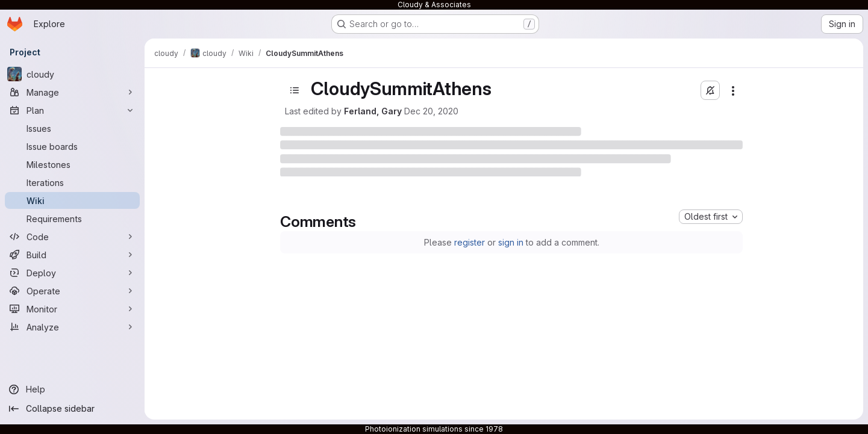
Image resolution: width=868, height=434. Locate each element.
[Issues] (72, 128)
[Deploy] (72, 273)
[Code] (72, 237)
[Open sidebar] (295, 90)
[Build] (72, 255)
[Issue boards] (72, 146)
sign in (511, 242)
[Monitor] (72, 309)
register (470, 242)
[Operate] (72, 291)
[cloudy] (72, 74)
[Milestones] (72, 164)
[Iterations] (72, 182)
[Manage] (72, 92)
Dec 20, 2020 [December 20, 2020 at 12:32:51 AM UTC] (431, 111)
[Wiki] (72, 200)
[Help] (72, 389)
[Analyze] (72, 327)
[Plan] (72, 110)
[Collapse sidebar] (72, 409)
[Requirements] (72, 219)
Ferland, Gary (373, 111)
